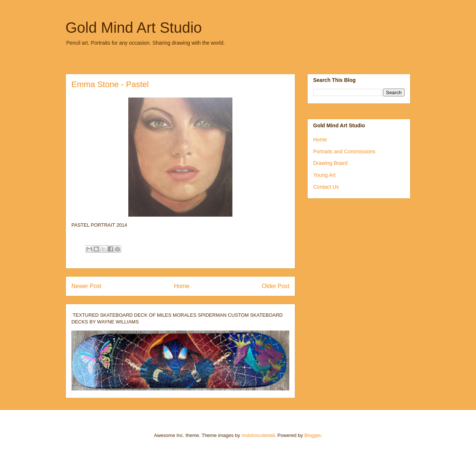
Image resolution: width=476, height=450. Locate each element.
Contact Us (326, 187)
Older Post (276, 286)
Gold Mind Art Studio (134, 28)
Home (182, 286)
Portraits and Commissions (344, 151)
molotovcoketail (258, 435)
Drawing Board (330, 163)
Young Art (324, 175)
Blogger (312, 435)
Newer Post (86, 286)
